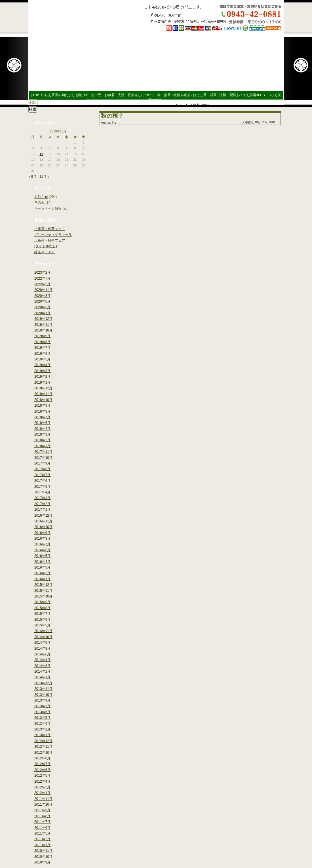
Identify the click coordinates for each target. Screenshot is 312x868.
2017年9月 (42, 463)
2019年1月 (42, 383)
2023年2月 (42, 273)
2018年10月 (43, 400)
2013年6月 (42, 712)
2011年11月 (43, 799)
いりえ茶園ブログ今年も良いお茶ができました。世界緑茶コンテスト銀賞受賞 (74, 43)
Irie (114, 123)
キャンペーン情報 (48, 208)
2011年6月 (42, 828)
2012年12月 (43, 741)
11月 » (44, 177)
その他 (39, 202)
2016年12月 (43, 516)
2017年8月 (42, 469)
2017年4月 (42, 492)
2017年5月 (42, 487)
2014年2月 (42, 671)
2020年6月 (42, 301)
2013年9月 (42, 700)
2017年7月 (42, 475)
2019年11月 (43, 325)
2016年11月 (43, 521)
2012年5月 (42, 776)
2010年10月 (43, 857)
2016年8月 (42, 538)
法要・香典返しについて (136, 95)
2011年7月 (42, 822)
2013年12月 (43, 683)
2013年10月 (43, 695)
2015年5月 (42, 625)
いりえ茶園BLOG (252, 95)
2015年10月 (43, 596)
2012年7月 (42, 764)
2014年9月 (42, 643)
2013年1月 (42, 735)
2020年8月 (42, 296)
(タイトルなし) (46, 246)
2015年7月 (42, 614)
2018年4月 (42, 429)
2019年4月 (42, 365)
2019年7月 (42, 348)
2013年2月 (42, 729)
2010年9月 (42, 862)
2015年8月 (42, 608)
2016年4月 (42, 562)
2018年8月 (42, 411)
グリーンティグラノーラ (53, 235)
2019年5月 (42, 359)
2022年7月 (42, 278)
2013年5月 (42, 718)
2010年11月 (43, 851)
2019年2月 (42, 377)
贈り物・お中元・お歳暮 (96, 95)
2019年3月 (42, 371)
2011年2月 (42, 839)
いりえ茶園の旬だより (58, 95)
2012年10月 (43, 753)
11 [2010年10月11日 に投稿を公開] (41, 154)
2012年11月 (43, 747)
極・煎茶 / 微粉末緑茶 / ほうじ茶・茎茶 (187, 95)
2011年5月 (42, 833)
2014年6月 (42, 654)
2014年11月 (43, 631)
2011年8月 (42, 816)
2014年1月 (42, 677)
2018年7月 (42, 417)
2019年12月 (43, 319)
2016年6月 (42, 550)
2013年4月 (42, 724)
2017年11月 (43, 452)
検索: (32, 103)
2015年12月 (43, 585)
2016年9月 (42, 533)
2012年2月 (42, 787)
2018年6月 (42, 423)
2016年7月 (42, 544)
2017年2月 (42, 504)
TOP (35, 95)
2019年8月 (42, 342)
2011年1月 (42, 845)
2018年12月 (43, 388)
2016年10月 (43, 527)
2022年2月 (42, 284)
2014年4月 (42, 660)
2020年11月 (43, 290)
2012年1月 (42, 793)
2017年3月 (42, 498)
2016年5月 (42, 556)
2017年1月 (42, 510)
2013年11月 (43, 689)
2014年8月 (42, 649)
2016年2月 (42, 573)
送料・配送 (228, 95)
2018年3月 (42, 434)
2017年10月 (43, 458)
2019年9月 (42, 336)
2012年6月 (42, 770)
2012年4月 (42, 782)
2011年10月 (43, 804)
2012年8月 (42, 758)
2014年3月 (42, 666)
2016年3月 (42, 567)
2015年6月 (42, 620)
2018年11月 (43, 394)
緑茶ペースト (45, 252)
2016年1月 (42, 579)
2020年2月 (42, 307)
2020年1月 (42, 313)
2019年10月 (43, 330)
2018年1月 (42, 446)
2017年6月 (42, 481)
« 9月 (32, 177)
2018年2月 (42, 440)
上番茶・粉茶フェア (50, 229)
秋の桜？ (112, 116)
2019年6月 (42, 354)
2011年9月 (42, 810)
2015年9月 (42, 602)
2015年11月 (43, 591)
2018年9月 (42, 406)
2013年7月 (42, 706)
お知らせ (41, 197)
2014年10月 (43, 637)
